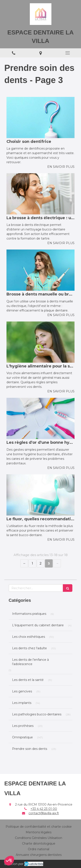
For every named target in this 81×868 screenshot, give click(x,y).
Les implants (22, 703)
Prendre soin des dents (30, 749)
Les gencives (22, 691)
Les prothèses (23, 726)
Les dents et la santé (28, 680)
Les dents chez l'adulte (29, 648)
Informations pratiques (29, 614)
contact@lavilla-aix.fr (44, 813)
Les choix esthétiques (29, 637)
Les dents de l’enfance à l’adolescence (30, 662)
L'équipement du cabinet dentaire (38, 625)
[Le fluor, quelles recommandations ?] (40, 495)
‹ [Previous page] (24, 563)
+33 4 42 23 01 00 (44, 809)
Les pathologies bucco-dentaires (37, 714)
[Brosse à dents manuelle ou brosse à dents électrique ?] (40, 270)
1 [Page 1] (32, 563)
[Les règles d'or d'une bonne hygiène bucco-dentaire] (40, 418)
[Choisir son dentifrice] (40, 117)
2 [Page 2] (40, 563)
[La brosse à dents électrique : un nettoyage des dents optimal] (40, 194)
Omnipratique (22, 737)
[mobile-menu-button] (67, 53)
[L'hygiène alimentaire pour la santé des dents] (40, 342)
